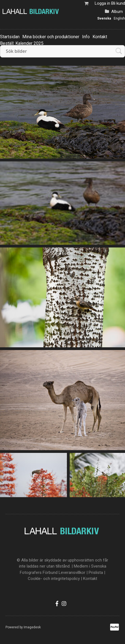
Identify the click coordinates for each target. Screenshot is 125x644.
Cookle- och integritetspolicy (54, 579)
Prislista (96, 573)
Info (86, 37)
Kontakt (100, 37)
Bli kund (118, 3)
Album (117, 12)
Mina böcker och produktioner (51, 37)
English (119, 18)
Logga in (102, 3)
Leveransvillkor (72, 573)
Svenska (104, 18)
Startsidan (10, 37)
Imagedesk (32, 627)
